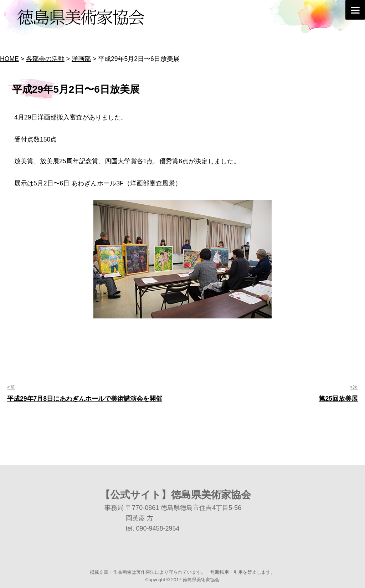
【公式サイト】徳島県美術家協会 (176, 495)
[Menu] (355, 10)
